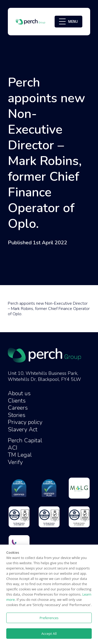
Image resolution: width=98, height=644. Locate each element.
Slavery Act (23, 430)
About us (19, 393)
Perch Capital (25, 440)
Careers (18, 408)
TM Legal (20, 455)
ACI (13, 448)
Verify (15, 462)
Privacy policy (25, 422)
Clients (17, 401)
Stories (17, 415)
